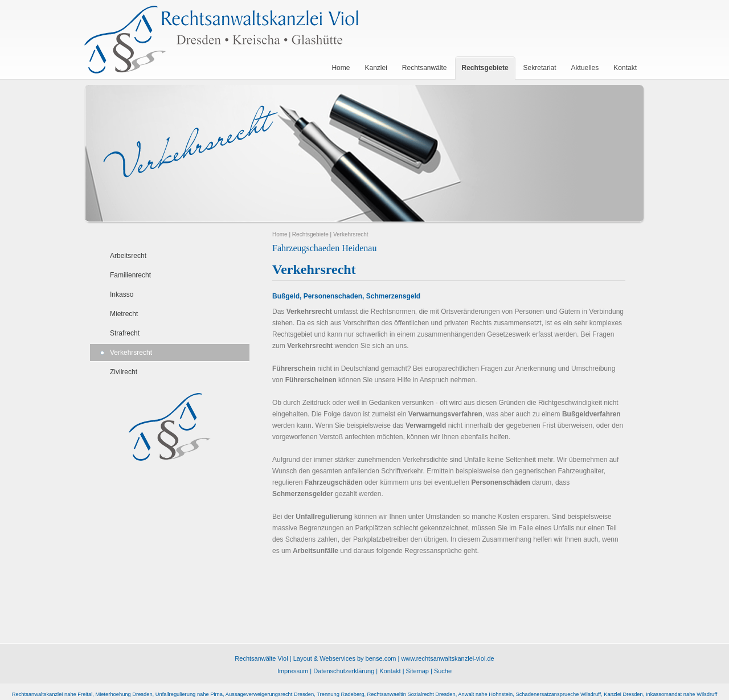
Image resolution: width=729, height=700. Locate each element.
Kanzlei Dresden (623, 694)
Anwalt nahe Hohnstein (485, 694)
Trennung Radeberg (340, 694)
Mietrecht (124, 314)
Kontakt (390, 671)
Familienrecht (130, 275)
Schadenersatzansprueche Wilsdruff (558, 694)
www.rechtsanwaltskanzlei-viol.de (447, 658)
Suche (443, 671)
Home (280, 234)
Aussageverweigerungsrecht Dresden (270, 694)
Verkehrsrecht (131, 353)
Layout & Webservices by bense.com (345, 658)
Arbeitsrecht (128, 256)
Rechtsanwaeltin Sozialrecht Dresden (411, 694)
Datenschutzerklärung (344, 671)
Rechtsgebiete (310, 234)
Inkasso (122, 294)
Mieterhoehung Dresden (124, 694)
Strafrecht (125, 333)
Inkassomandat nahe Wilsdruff (681, 694)
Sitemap (417, 671)
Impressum (293, 671)
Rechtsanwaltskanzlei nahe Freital (52, 694)
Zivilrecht (124, 372)
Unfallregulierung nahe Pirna (189, 694)
